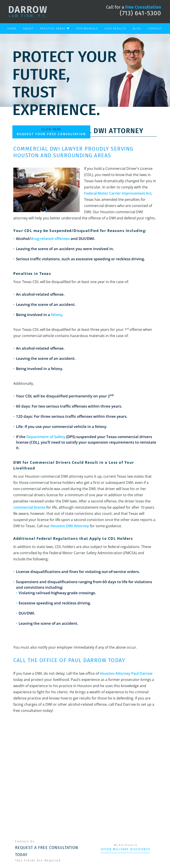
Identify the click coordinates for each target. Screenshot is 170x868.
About (28, 28)
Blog (137, 28)
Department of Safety (46, 437)
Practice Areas (53, 28)
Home (12, 28)
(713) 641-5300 (140, 13)
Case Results (115, 28)
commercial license (29, 507)
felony (57, 315)
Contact (155, 28)
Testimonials (87, 28)
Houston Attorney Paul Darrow (126, 673)
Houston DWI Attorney (70, 526)
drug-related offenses (50, 239)
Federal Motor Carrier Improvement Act (118, 193)
